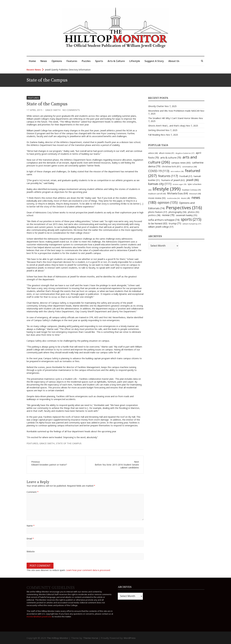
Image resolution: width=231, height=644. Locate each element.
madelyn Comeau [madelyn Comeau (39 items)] (191, 190)
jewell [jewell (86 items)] (192, 180)
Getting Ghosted (156, 130)
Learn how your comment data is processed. (88, 570)
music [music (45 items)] (186, 198)
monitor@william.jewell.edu (39, 617)
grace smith (47, 443)
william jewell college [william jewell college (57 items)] (161, 227)
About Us (174, 61)
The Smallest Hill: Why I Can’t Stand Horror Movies (173, 118)
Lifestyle (135, 61)
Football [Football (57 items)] (186, 176)
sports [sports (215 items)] (191, 219)
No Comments (71, 110)
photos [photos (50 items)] (194, 212)
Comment (33, 492)
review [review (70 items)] (168, 215)
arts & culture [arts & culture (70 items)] (171, 158)
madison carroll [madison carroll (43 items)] (157, 194)
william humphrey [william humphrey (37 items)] (192, 224)
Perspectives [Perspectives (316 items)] (184, 208)
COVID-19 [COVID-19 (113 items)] (159, 171)
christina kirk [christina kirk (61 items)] (171, 166)
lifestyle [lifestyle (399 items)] (167, 189)
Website (31, 551)
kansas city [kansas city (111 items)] (160, 184)
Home (32, 61)
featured (32, 443)
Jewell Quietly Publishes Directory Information (68, 70)
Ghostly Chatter (156, 106)
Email (30, 539)
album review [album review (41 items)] (167, 153)
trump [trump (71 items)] (175, 223)
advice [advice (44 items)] (153, 153)
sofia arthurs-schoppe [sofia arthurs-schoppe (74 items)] (164, 220)
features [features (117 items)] (168, 176)
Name (31, 526)
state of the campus (69, 443)
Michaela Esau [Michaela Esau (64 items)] (178, 193)
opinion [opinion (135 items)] (168, 202)
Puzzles (86, 61)
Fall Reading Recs (157, 135)
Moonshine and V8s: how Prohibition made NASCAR (174, 111)
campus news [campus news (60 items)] (181, 163)
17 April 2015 (34, 110)
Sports (99, 61)
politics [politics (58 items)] (154, 215)
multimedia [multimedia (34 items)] (173, 198)
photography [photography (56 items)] (178, 212)
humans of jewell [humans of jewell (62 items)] (173, 180)
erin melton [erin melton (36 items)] (177, 171)
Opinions (57, 61)
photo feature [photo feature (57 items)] (158, 212)
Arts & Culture (116, 61)
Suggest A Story (154, 61)
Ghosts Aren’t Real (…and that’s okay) (167, 126)
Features (72, 61)
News (44, 61)
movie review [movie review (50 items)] (157, 198)
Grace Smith (53, 110)
